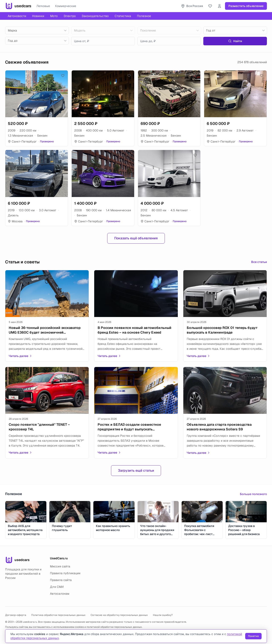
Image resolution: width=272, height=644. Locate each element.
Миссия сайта (60, 566)
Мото (54, 16)
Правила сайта (61, 580)
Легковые (43, 6)
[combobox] (37, 30)
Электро (70, 16)
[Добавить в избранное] (63, 76)
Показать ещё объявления (136, 238)
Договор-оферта (16, 615)
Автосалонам (60, 594)
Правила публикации (65, 573)
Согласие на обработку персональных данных (119, 615)
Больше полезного (253, 494)
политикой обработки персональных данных (114, 627)
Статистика (123, 16)
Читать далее (20, 356)
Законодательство (95, 16)
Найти (235, 41)
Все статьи (259, 262)
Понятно (253, 636)
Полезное (144, 16)
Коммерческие (66, 6)
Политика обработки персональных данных (58, 615)
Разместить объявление (246, 6)
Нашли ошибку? (163, 615)
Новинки (38, 16)
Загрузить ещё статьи (136, 471)
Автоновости (17, 16)
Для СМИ (57, 587)
